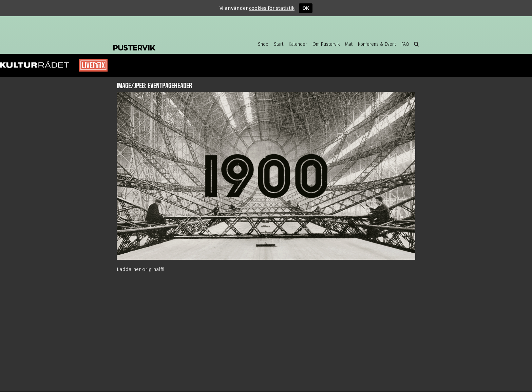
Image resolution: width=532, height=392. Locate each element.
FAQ (405, 44)
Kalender (298, 44)
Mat (349, 44)
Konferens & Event (377, 44)
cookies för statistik (272, 8)
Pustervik (168, 42)
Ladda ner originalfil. (141, 269)
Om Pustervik (326, 44)
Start (279, 44)
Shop (263, 44)
